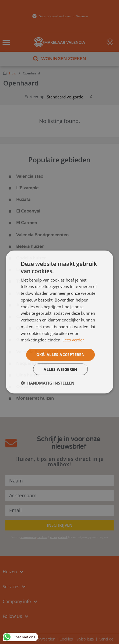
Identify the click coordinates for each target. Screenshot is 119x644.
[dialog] (59, 322)
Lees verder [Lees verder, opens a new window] (73, 340)
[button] (48, 383)
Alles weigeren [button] (60, 369)
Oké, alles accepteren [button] (60, 354)
